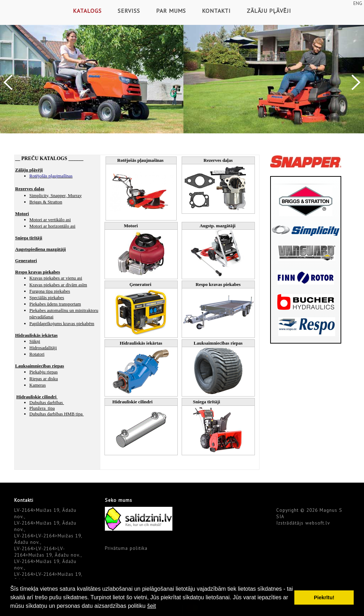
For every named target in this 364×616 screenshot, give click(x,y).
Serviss (129, 11)
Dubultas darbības (47, 402)
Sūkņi (35, 341)
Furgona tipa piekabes (50, 291)
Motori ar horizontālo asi (53, 226)
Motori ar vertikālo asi (50, 220)
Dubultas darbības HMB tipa (57, 414)
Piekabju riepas (44, 372)
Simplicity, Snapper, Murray (56, 195)
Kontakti (216, 11)
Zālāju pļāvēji (269, 11)
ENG (358, 3)
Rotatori (37, 354)
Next (356, 82)
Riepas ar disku (44, 379)
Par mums (171, 11)
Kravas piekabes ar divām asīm (58, 285)
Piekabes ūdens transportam (55, 304)
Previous (8, 82)
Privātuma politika (126, 548)
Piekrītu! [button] (324, 598)
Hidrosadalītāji (43, 348)
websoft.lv (318, 523)
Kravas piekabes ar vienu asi (56, 278)
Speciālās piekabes (47, 298)
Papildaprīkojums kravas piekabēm (62, 323)
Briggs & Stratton (46, 202)
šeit (152, 606)
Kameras (38, 385)
